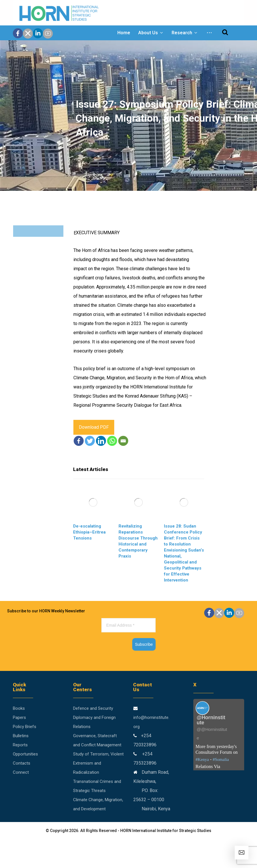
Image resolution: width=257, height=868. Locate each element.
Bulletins (21, 736)
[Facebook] (79, 441)
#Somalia (221, 759)
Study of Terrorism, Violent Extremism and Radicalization (98, 763)
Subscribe (144, 644)
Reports (20, 745)
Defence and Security (93, 708)
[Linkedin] (101, 441)
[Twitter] (90, 441)
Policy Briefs (25, 727)
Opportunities (25, 754)
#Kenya (202, 759)
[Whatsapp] (112, 441)
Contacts (22, 763)
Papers (19, 717)
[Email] (123, 441)
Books (19, 708)
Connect (21, 772)
